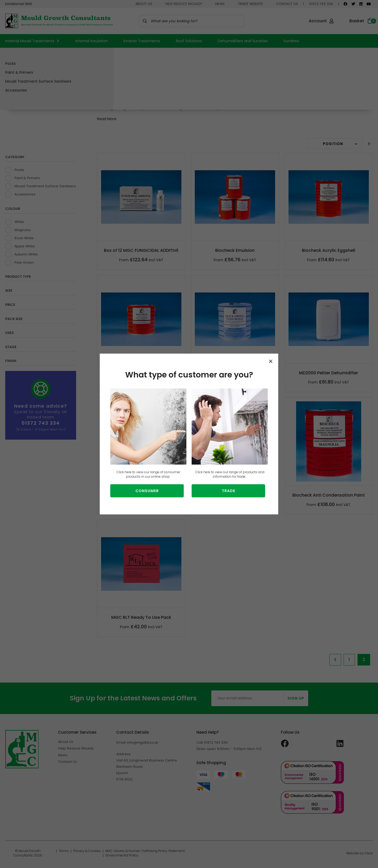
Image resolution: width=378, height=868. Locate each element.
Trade (229, 491)
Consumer (147, 491)
